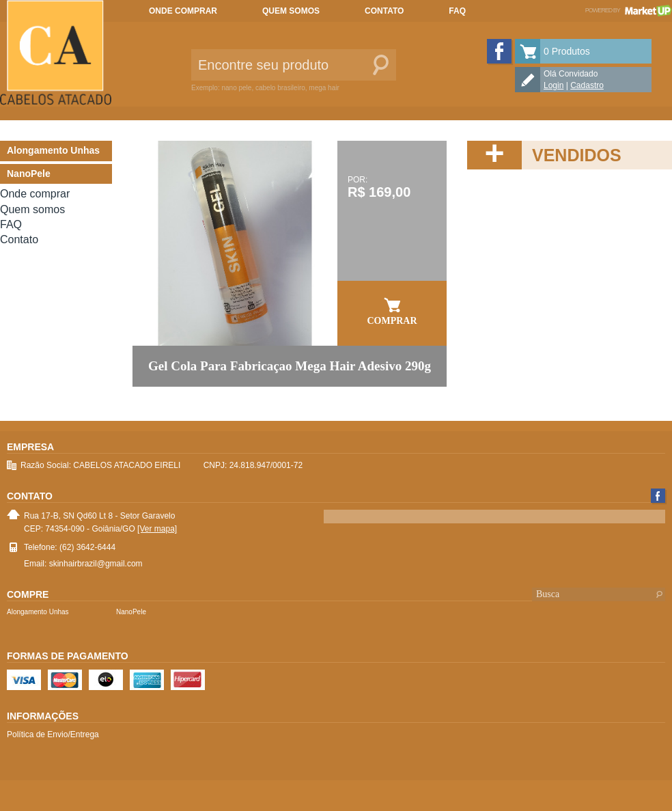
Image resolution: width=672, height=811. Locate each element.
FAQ (457, 11)
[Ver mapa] (157, 529)
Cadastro (587, 85)
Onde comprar (183, 11)
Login (554, 85)
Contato (384, 11)
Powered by (629, 10)
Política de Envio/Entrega (53, 734)
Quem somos (291, 11)
